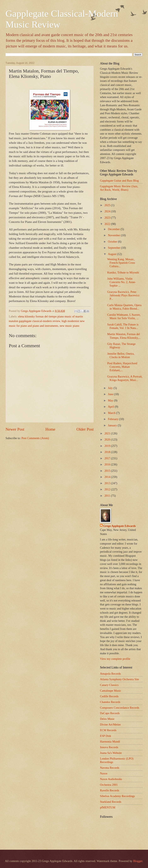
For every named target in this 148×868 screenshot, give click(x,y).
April (111, 407)
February (114, 419)
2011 (108, 496)
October (113, 242)
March (112, 413)
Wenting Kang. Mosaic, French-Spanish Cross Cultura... (121, 263)
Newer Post (15, 429)
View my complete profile (115, 659)
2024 (108, 211)
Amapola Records (110, 674)
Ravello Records (110, 790)
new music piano (70, 326)
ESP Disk (105, 736)
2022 (108, 224)
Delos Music (107, 719)
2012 (108, 489)
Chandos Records (110, 702)
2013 (108, 483)
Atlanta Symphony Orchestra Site (120, 679)
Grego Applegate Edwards (119, 526)
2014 (108, 477)
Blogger (138, 861)
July (111, 388)
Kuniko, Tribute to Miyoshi (123, 273)
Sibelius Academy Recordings (117, 796)
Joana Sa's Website (111, 753)
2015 (108, 471)
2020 (108, 440)
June (111, 394)
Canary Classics (109, 685)
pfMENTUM (108, 807)
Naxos (104, 773)
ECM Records (108, 730)
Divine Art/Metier (110, 725)
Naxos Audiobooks (111, 779)
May (111, 401)
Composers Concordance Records (120, 708)
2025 (108, 205)
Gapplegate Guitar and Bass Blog (119, 181)
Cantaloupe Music (111, 691)
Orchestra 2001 (109, 785)
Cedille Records (109, 696)
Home (50, 429)
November (114, 235)
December (114, 229)
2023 (108, 218)
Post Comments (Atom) (35, 438)
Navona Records (110, 768)
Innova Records (109, 747)
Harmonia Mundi (110, 742)
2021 (108, 433)
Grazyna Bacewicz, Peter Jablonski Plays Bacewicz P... (123, 295)
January (113, 425)
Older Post (85, 429)
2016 (108, 464)
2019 (108, 446)
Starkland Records (111, 802)
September (115, 248)
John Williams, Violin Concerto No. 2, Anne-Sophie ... (122, 282)
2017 (108, 458)
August (113, 254)
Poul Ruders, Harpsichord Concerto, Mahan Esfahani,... (122, 367)
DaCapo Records (110, 713)
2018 (108, 452)
